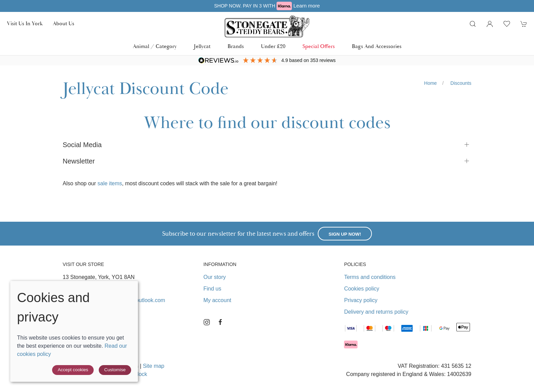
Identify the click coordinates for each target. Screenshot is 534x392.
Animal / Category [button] (155, 46)
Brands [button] (236, 46)
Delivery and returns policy (376, 312)
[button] (473, 24)
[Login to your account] (490, 24)
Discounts (461, 83)
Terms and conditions (370, 277)
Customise (115, 370)
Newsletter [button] (79, 161)
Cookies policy (362, 289)
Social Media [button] (82, 145)
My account (217, 300)
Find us (212, 289)
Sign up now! (345, 234)
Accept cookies (73, 370)
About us (64, 24)
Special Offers (319, 46)
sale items (110, 183)
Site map (153, 366)
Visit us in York (25, 24)
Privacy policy (361, 300)
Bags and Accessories (377, 46)
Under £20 (273, 46)
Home (430, 83)
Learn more (307, 6)
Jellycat (202, 46)
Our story (215, 277)
